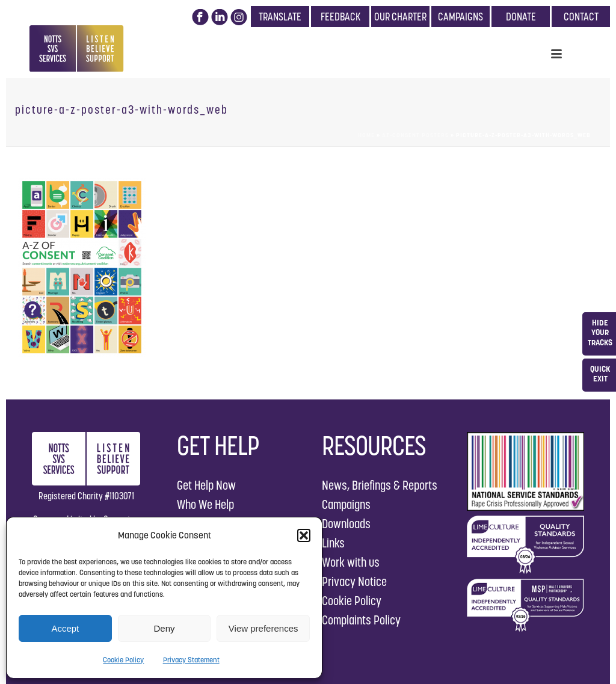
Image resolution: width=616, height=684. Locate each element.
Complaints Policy (361, 620)
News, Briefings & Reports (380, 485)
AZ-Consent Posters (415, 135)
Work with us (351, 562)
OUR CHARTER (400, 17)
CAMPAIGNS (460, 17)
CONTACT (581, 17)
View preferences (263, 628)
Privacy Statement (191, 660)
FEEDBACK (340, 17)
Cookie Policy (123, 660)
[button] (304, 535)
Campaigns (346, 504)
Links (333, 543)
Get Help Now (206, 485)
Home (366, 135)
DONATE (521, 17)
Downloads (346, 524)
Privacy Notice (354, 581)
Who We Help (205, 504)
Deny (164, 628)
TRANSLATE (280, 17)
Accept (65, 628)
